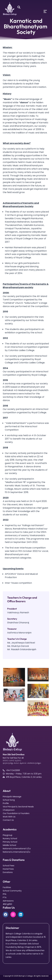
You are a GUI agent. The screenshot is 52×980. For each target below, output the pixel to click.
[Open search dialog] (19, 7)
